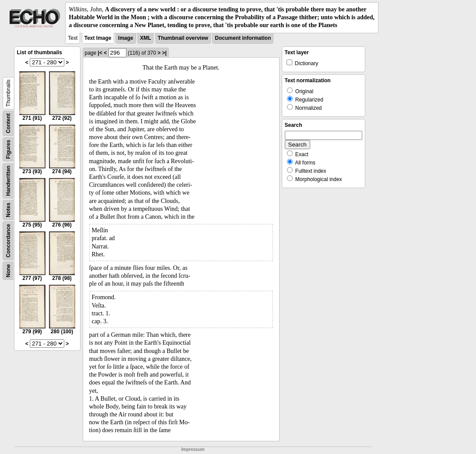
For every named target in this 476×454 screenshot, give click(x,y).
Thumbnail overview (183, 38)
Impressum (193, 449)
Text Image (98, 38)
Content (8, 123)
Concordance (8, 241)
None (8, 271)
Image (126, 38)
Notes (8, 210)
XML (145, 38)
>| (164, 53)
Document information (243, 38)
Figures (8, 149)
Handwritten (8, 180)
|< (100, 53)
